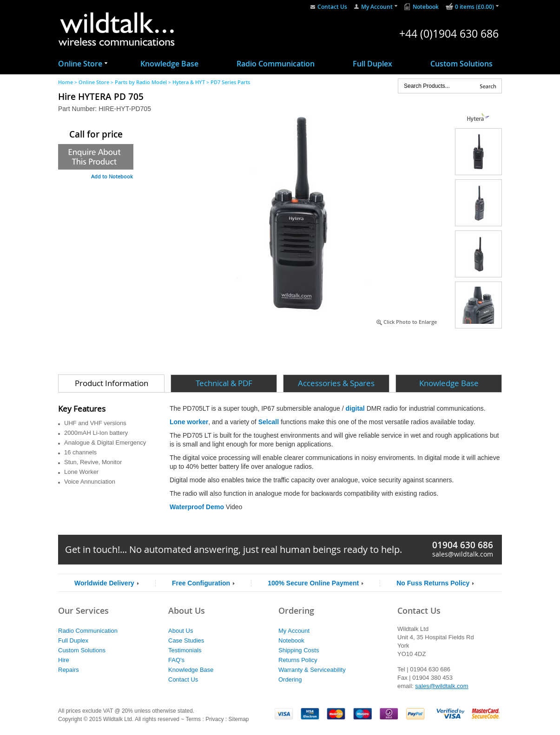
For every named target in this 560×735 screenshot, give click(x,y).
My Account (377, 7)
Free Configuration (201, 583)
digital (356, 408)
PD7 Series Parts (230, 82)
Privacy (214, 719)
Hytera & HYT (189, 82)
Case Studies (186, 640)
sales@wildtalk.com (463, 554)
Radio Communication (276, 64)
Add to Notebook (112, 176)
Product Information (112, 383)
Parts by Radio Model (141, 82)
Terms (193, 719)
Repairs (69, 670)
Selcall (269, 422)
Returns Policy (298, 660)
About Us (181, 631)
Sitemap (238, 719)
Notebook (426, 7)
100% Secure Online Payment (313, 583)
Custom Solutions (461, 64)
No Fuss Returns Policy (433, 583)
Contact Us (332, 7)
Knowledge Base (169, 64)
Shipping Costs (299, 650)
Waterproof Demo (197, 507)
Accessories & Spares (336, 383)
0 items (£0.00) (474, 7)
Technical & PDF (224, 383)
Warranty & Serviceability (312, 670)
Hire (64, 660)
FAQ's (176, 660)
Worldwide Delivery (104, 583)
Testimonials (185, 650)
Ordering (290, 679)
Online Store (80, 64)
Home (66, 82)
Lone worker (189, 422)
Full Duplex (372, 64)
